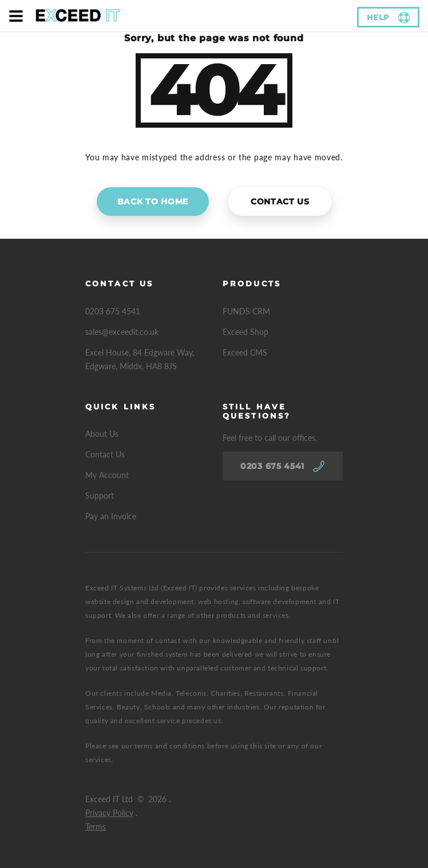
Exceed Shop (245, 332)
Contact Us (280, 202)
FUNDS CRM (246, 311)
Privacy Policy (109, 813)
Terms (96, 826)
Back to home (153, 202)
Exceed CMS (245, 352)
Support (100, 496)
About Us (102, 434)
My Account (107, 475)
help (379, 17)
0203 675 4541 (113, 311)
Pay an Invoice (111, 516)
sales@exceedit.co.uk (122, 332)
